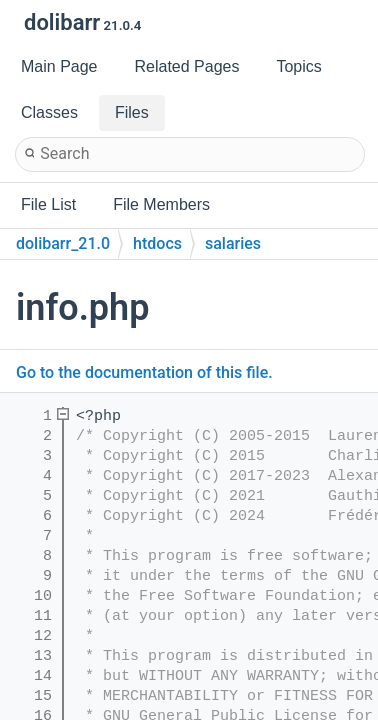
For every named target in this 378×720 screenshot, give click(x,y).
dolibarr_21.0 (63, 243)
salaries (233, 243)
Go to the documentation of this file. (144, 372)
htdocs (157, 243)
